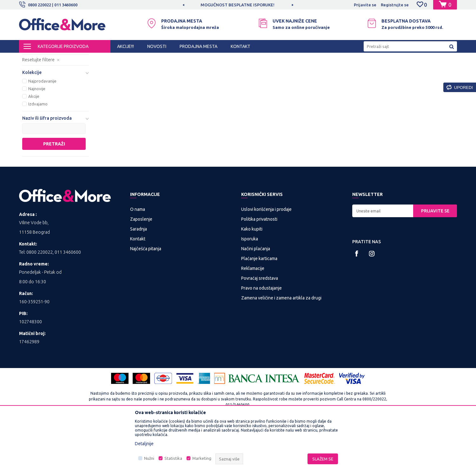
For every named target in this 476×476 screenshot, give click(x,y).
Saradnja (139, 282)
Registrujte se (395, 5)
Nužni (149, 458)
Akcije (34, 149)
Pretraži (54, 197)
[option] (238, 5)
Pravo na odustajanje (261, 341)
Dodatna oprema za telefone (44, 94)
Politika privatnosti (259, 272)
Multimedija (102, 58)
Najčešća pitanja (146, 301)
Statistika (173, 458)
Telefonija (127, 58)
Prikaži (383, 69)
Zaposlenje (141, 272)
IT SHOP (79, 58)
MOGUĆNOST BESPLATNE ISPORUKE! (238, 5)
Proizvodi (57, 58)
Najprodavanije (42, 134)
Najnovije (37, 141)
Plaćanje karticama (259, 311)
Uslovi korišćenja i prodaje (266, 262)
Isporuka (250, 292)
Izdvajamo (38, 157)
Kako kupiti (252, 282)
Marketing (202, 458)
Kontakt (138, 292)
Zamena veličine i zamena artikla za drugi (281, 351)
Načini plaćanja (256, 301)
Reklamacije (253, 321)
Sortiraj (319, 69)
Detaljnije (144, 444)
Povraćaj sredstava (260, 331)
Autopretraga (286, 69)
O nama (138, 262)
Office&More (31, 58)
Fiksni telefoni (42, 83)
